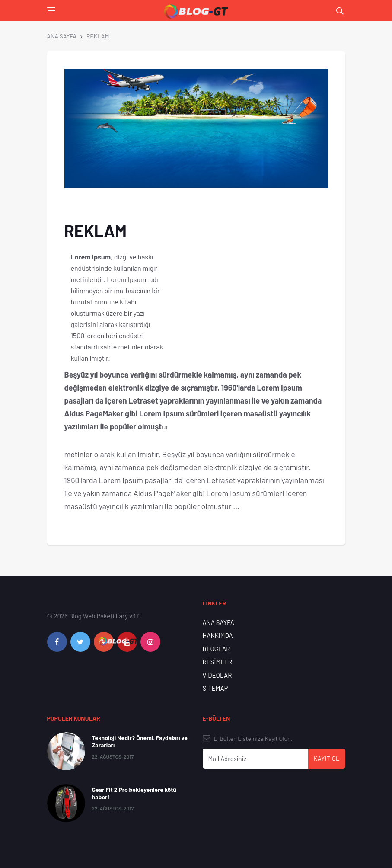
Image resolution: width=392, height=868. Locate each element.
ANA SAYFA (62, 36)
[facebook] (57, 642)
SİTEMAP (215, 688)
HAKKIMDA (218, 635)
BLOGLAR (217, 649)
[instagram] (150, 642)
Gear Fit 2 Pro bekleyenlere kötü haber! (134, 793)
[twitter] (80, 642)
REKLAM (98, 36)
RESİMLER (217, 662)
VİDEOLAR (217, 675)
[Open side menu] (51, 10)
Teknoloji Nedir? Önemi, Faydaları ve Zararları (140, 741)
